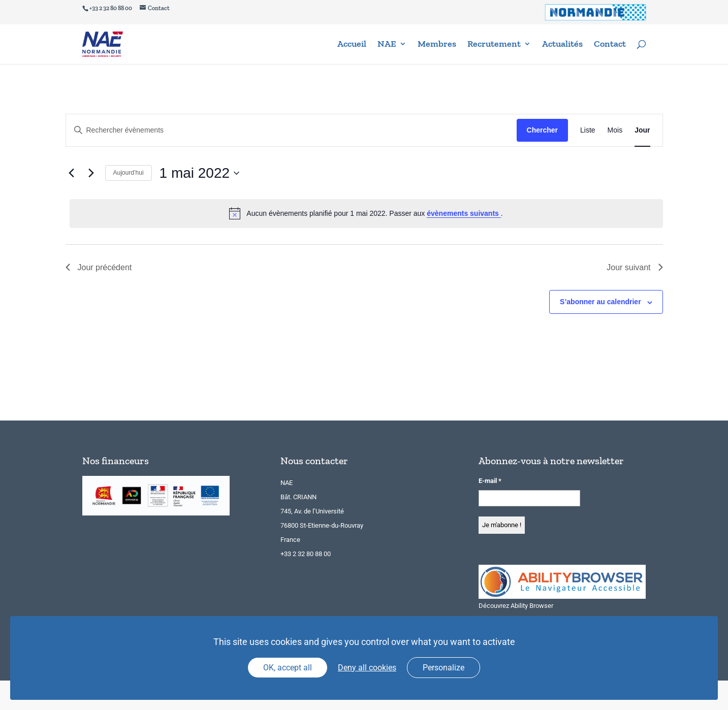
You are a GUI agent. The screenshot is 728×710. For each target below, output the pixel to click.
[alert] (366, 213)
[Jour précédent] (72, 173)
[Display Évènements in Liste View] (588, 130)
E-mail (490, 481)
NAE (387, 46)
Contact (610, 46)
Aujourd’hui (129, 173)
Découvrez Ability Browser (516, 606)
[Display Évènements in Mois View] (615, 130)
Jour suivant (635, 267)
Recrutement (494, 46)
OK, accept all (288, 668)
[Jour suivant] (91, 173)
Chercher (542, 130)
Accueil (352, 46)
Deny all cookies (367, 668)
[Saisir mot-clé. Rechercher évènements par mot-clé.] (291, 130)
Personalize (444, 668)
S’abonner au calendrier (600, 302)
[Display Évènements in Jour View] (642, 130)
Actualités (562, 46)
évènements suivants (464, 213)
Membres (437, 46)
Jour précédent (99, 267)
